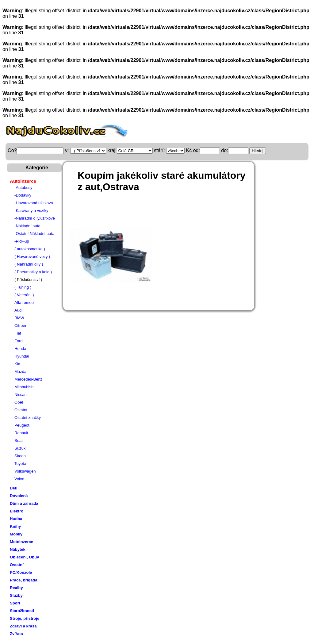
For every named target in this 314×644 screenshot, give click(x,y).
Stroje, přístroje (25, 618)
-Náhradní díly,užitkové (35, 218)
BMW (19, 318)
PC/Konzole (21, 572)
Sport (15, 603)
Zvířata (16, 634)
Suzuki (20, 448)
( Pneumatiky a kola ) (33, 272)
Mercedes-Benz (28, 379)
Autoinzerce (23, 181)
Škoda (20, 456)
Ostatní (21, 410)
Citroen (21, 326)
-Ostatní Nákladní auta (34, 234)
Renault (21, 433)
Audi (18, 310)
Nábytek (18, 549)
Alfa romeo (24, 303)
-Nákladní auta (27, 226)
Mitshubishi (24, 387)
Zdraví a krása (23, 626)
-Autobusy (23, 188)
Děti (14, 488)
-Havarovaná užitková (34, 203)
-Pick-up (22, 241)
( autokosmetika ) (30, 249)
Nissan (21, 395)
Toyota (20, 464)
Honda (20, 349)
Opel (19, 402)
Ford (19, 341)
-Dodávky (23, 195)
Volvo (19, 479)
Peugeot (22, 425)
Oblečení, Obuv (24, 557)
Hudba (16, 519)
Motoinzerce (21, 542)
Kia (17, 364)
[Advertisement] (179, 213)
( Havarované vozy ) (32, 257)
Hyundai (22, 356)
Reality (16, 588)
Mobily (16, 534)
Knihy (15, 526)
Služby (16, 595)
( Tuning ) (23, 287)
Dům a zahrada (24, 503)
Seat (19, 441)
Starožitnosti (22, 611)
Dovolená (19, 496)
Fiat (18, 333)
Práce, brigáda (24, 580)
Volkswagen (25, 471)
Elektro (17, 511)
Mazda (20, 372)
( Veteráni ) (24, 295)
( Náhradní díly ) (29, 264)
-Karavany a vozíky (31, 211)
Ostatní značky (28, 418)
